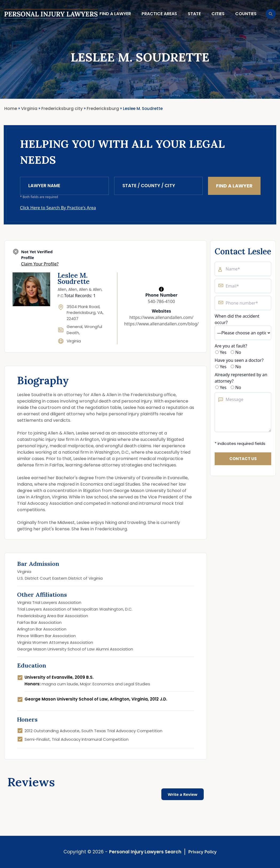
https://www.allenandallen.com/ (161, 317)
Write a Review (183, 794)
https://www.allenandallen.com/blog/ (161, 324)
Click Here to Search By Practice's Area (58, 208)
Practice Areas (159, 14)
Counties (246, 14)
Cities (218, 14)
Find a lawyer (115, 14)
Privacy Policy (202, 852)
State (194, 14)
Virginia (74, 341)
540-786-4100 (161, 301)
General (75, 327)
